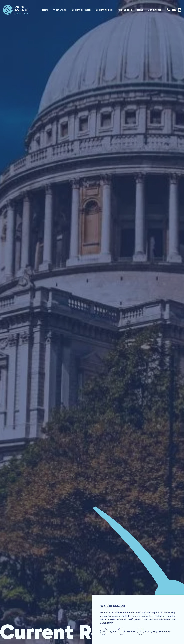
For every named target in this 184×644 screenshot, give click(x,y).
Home (45, 10)
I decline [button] (131, 631)
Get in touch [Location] (155, 10)
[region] (95, 10)
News (140, 10)
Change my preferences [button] (158, 631)
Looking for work (81, 10)
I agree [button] (112, 631)
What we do (60, 10)
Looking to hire (104, 10)
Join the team (125, 10)
